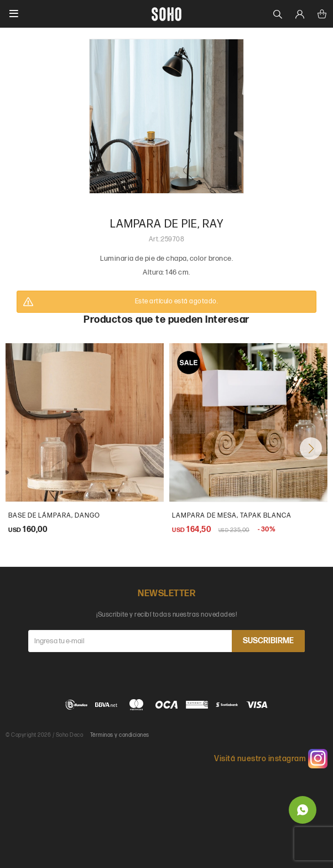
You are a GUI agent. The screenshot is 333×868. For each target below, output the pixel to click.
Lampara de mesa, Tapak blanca (232, 516)
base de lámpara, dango (54, 516)
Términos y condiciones (120, 735)
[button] (311, 448)
